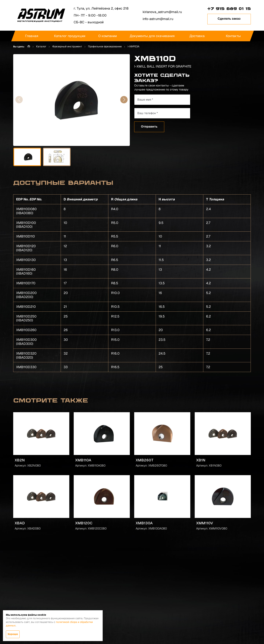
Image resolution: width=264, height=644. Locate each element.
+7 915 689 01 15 (229, 9)
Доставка (197, 36)
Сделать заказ (229, 19)
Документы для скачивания (152, 36)
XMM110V (205, 523)
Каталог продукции (70, 36)
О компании (107, 36)
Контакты (233, 36)
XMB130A (144, 523)
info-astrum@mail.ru (158, 19)
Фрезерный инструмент (67, 46)
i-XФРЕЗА (133, 46)
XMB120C (84, 523)
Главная (32, 36)
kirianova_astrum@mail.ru (162, 12)
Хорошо (13, 634)
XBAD (20, 523)
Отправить (149, 127)
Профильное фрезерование (105, 46)
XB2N (20, 460)
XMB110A (83, 460)
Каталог (41, 46)
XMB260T (145, 460)
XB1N (201, 460)
